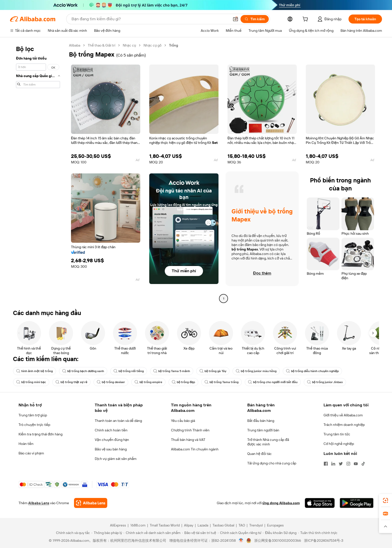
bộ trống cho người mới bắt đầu (273, 382)
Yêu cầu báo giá (183, 421)
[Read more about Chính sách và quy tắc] (72, 533)
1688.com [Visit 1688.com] (138, 525)
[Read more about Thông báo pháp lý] (107, 533)
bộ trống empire (148, 382)
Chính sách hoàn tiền (111, 430)
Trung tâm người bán (263, 430)
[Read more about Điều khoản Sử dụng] (280, 533)
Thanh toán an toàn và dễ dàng (118, 421)
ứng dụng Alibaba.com (281, 503)
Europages (275, 525)
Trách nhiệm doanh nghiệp (344, 425)
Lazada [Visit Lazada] (203, 525)
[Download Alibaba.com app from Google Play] (357, 503)
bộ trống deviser (111, 382)
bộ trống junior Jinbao (325, 382)
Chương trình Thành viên (190, 430)
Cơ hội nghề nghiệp (339, 444)
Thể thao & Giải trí (101, 45)
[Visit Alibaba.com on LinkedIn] (333, 464)
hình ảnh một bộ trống (34, 371)
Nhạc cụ (129, 45)
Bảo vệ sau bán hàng (111, 449)
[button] (235, 19)
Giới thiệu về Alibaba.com (343, 415)
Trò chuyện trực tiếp (34, 425)
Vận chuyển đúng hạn (112, 440)
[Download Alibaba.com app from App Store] (320, 503)
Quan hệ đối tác (259, 454)
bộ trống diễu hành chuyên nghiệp (312, 371)
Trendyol (256, 525)
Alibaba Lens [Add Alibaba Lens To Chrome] (39, 503)
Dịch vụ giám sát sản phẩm (116, 459)
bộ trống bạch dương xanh (83, 371)
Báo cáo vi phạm (31, 453)
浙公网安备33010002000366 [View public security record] (278, 540)
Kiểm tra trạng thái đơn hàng (40, 434)
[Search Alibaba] (150, 19)
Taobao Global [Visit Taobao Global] (223, 525)
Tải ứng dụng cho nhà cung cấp (272, 463)
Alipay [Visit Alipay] (189, 525)
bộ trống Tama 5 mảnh (172, 371)
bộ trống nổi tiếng (129, 371)
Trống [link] (173, 45)
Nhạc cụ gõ (152, 45)
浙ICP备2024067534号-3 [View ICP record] (324, 540)
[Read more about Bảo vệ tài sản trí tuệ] (199, 533)
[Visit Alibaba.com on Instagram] (348, 464)
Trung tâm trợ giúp (33, 415)
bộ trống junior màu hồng (256, 371)
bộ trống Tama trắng (221, 382)
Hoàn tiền (26, 444)
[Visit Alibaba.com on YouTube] (356, 464)
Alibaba (75, 45)
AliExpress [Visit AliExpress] (118, 525)
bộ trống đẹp (183, 382)
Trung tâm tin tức (337, 434)
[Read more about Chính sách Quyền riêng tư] (240, 533)
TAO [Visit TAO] (242, 525)
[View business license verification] (241, 540)
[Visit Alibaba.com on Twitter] (341, 464)
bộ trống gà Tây (213, 371)
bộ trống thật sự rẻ (71, 382)
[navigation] (38, 173)
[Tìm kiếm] (255, 19)
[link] (385, 500)
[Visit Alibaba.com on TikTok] (363, 464)
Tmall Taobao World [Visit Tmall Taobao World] (165, 525)
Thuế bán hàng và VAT (188, 440)
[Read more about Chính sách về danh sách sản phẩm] (152, 533)
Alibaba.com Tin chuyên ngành (195, 449)
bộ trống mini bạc (31, 382)
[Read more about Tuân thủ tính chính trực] (318, 533)
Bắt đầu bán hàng (261, 421)
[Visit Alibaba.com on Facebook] (326, 464)
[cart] (306, 20)
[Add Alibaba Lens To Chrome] (91, 503)
